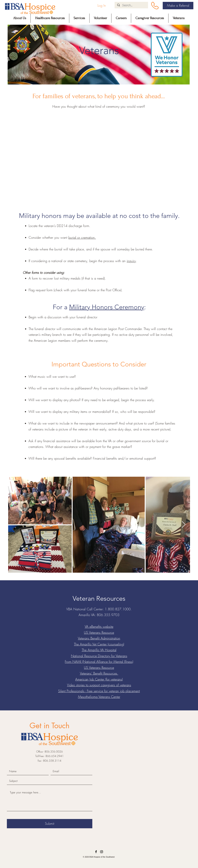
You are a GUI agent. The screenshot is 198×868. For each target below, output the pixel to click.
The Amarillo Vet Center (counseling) (99, 644)
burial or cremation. (82, 237)
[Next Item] (184, 525)
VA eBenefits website (99, 626)
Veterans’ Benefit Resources (99, 673)
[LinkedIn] (102, 852)
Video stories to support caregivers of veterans (99, 685)
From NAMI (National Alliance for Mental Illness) (99, 662)
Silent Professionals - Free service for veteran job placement (99, 691)
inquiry (131, 261)
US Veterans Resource (99, 632)
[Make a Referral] (178, 6)
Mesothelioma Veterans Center (99, 697)
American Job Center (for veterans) (99, 679)
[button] (20, 18)
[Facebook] (96, 852)
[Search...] (131, 5)
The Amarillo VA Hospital (99, 650)
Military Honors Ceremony (107, 307)
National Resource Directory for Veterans (99, 656)
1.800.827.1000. (118, 609)
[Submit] (50, 824)
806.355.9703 (108, 615)
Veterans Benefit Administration (99, 638)
